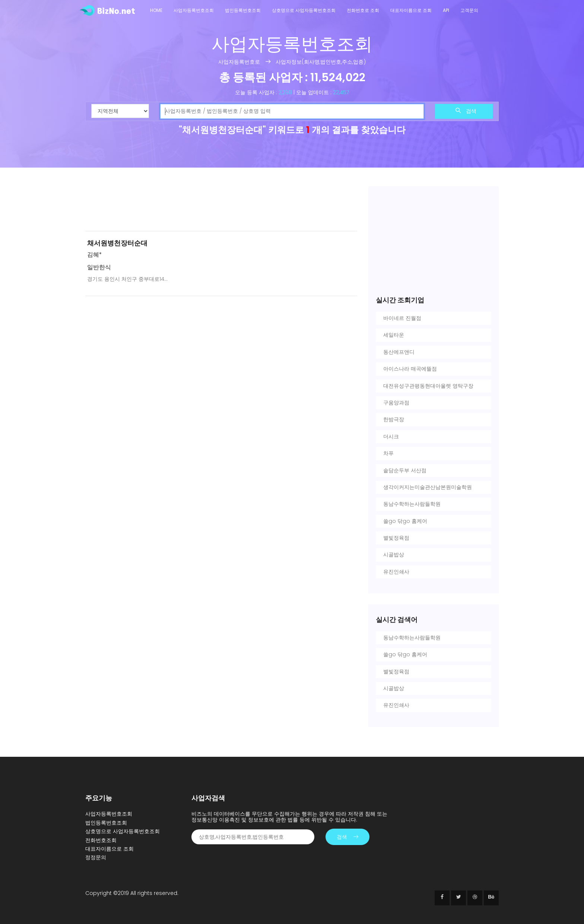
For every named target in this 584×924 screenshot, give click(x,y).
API (446, 10)
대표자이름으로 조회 (411, 10)
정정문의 (96, 857)
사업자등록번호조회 (194, 10)
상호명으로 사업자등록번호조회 (304, 10)
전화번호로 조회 (363, 10)
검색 (466, 111)
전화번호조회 (101, 840)
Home (156, 10)
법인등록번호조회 (243, 10)
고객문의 (469, 10)
